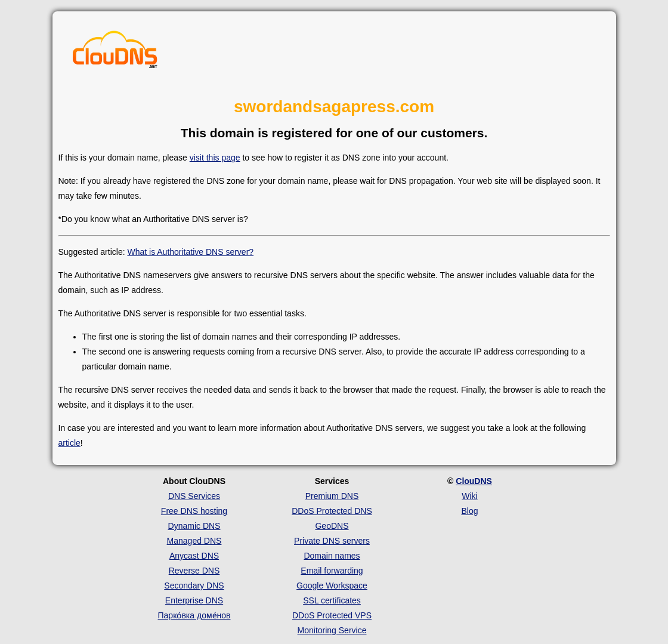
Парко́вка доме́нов (194, 615)
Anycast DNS (194, 556)
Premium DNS (332, 496)
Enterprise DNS (194, 600)
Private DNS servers (332, 541)
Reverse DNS (194, 571)
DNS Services (194, 496)
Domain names (332, 556)
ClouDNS (474, 481)
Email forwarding (332, 571)
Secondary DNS (194, 586)
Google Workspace (332, 586)
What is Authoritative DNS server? (190, 252)
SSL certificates (332, 600)
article (69, 443)
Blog (469, 511)
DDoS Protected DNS (332, 511)
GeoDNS (332, 526)
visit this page (215, 158)
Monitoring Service (332, 630)
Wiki (469, 496)
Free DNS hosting (194, 511)
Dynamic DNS (194, 526)
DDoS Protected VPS (332, 615)
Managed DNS (194, 541)
